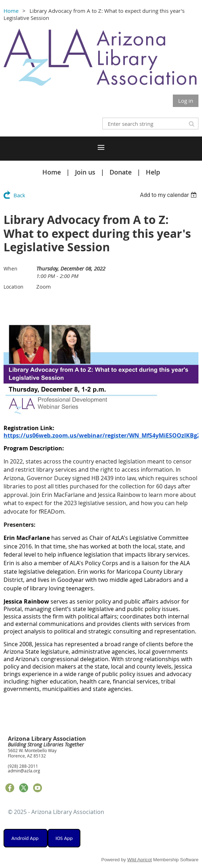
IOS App (64, 838)
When (10, 269)
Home (11, 11)
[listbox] (169, 195)
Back (19, 195)
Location (14, 287)
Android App (26, 838)
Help (153, 172)
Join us (85, 172)
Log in (186, 101)
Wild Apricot (140, 860)
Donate (121, 172)
